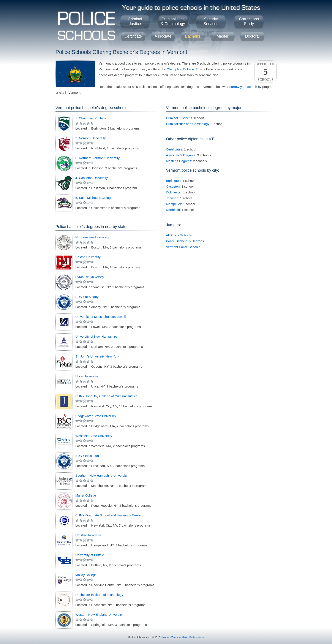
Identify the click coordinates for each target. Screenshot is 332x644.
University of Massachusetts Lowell (100, 317)
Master (222, 36)
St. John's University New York (97, 356)
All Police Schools (179, 235)
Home (166, 638)
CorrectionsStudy (249, 21)
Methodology (196, 638)
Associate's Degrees (181, 155)
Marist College (86, 495)
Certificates (174, 149)
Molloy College (86, 575)
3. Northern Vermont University (97, 158)
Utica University (87, 376)
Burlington (173, 181)
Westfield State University (94, 436)
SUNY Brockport (87, 456)
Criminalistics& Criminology (173, 21)
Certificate (133, 36)
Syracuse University (90, 277)
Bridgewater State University (96, 416)
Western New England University (99, 615)
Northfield (173, 210)
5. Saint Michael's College (94, 198)
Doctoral (252, 36)
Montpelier (174, 204)
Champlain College (180, 69)
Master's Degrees (179, 161)
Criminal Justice (177, 118)
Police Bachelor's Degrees (185, 241)
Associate (163, 36)
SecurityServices (211, 21)
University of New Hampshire (96, 336)
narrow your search (243, 87)
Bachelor (193, 36)
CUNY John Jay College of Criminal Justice (106, 396)
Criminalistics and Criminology (188, 124)
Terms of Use (179, 638)
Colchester (174, 192)
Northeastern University (92, 237)
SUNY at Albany (87, 297)
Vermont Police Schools (183, 247)
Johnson (172, 198)
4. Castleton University (92, 178)
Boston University (88, 257)
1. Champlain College (91, 118)
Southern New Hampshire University (101, 475)
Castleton (173, 186)
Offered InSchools (266, 72)
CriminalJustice (135, 21)
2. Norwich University (91, 138)
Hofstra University (88, 535)
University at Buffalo (90, 555)
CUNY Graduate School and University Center (108, 515)
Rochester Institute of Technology (99, 595)
